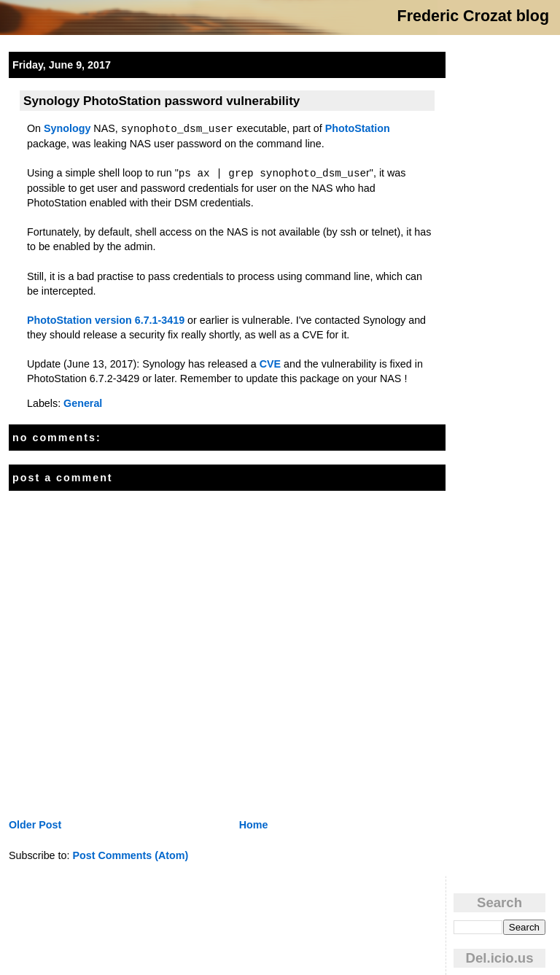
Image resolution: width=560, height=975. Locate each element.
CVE (270, 364)
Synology (67, 128)
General (83, 403)
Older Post (35, 825)
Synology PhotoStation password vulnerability (162, 101)
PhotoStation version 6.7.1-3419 (106, 320)
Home (254, 825)
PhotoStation (358, 128)
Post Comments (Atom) (130, 855)
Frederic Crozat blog (473, 16)
